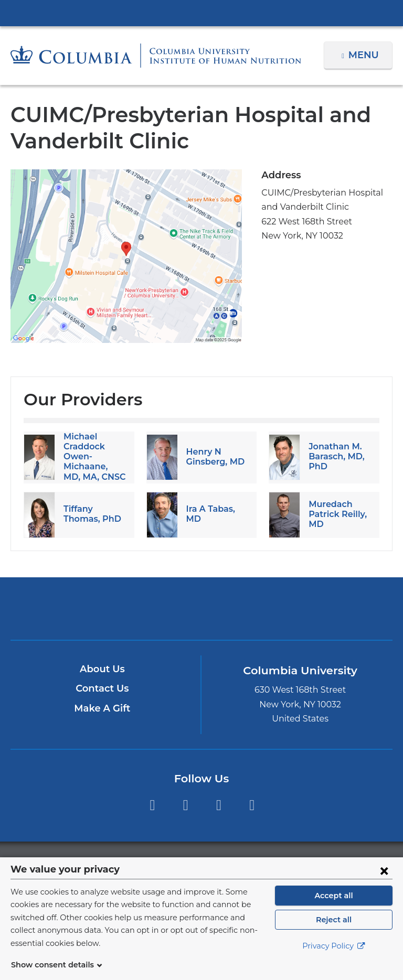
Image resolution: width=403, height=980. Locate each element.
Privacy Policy (334, 959)
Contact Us (102, 688)
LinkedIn (252, 805)
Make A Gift (102, 708)
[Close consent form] (384, 883)
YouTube (219, 805)
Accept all (334, 908)
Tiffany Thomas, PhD (90, 514)
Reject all (333, 932)
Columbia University (223, 863)
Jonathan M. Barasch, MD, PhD (335, 456)
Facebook (152, 805)
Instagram (185, 805)
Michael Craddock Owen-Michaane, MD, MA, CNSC (93, 457)
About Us (102, 669)
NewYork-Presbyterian (201, 613)
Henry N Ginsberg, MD (214, 457)
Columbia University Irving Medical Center (201, 13)
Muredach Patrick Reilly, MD (336, 514)
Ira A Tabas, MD (217, 514)
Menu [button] (365, 55)
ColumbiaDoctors (326, 608)
